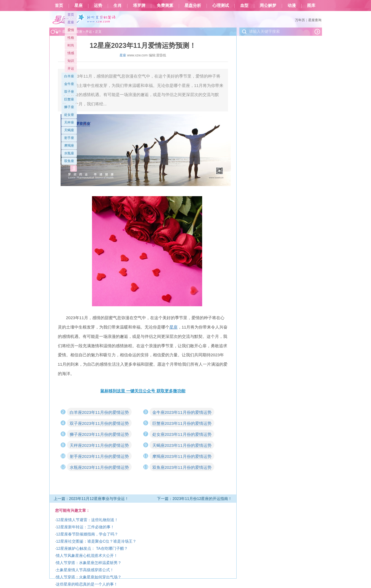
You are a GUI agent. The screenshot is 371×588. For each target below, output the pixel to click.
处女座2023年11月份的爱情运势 (182, 434)
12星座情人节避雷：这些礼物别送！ (87, 520)
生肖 (118, 6)
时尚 (71, 45)
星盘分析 (193, 6)
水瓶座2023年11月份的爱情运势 (99, 467)
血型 (244, 6)
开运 (71, 69)
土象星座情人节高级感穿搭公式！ (85, 570)
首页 (59, 6)
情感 (71, 53)
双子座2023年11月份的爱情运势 (99, 423)
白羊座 (69, 76)
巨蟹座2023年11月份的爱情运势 (182, 423)
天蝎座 (69, 130)
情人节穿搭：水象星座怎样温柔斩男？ (89, 563)
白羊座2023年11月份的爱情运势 (99, 412)
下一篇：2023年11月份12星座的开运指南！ (194, 499)
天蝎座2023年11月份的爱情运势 (182, 445)
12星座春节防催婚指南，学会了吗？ (87, 534)
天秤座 (69, 122)
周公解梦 (268, 6)
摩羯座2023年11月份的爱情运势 (182, 456)
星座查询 (315, 20)
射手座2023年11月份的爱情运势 (99, 456)
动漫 (292, 6)
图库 (311, 6)
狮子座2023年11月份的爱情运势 (99, 434)
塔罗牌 (139, 6)
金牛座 (69, 84)
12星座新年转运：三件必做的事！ (85, 527)
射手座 (69, 138)
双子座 (69, 92)
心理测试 (221, 6)
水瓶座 (69, 153)
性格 (71, 38)
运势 (98, 6)
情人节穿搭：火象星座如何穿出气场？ (89, 577)
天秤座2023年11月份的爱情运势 (99, 445)
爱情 (71, 30)
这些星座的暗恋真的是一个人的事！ (87, 584)
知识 (71, 61)
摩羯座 (69, 146)
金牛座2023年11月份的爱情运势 (182, 412)
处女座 (69, 115)
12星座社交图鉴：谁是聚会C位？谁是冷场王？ (96, 541)
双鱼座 (69, 161)
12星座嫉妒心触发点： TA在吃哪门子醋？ (92, 548)
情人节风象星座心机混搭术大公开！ (87, 556)
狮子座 (69, 107)
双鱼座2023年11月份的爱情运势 (182, 467)
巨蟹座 (69, 99)
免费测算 (165, 6)
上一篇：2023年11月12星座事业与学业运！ (91, 499)
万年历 (300, 20)
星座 (78, 6)
